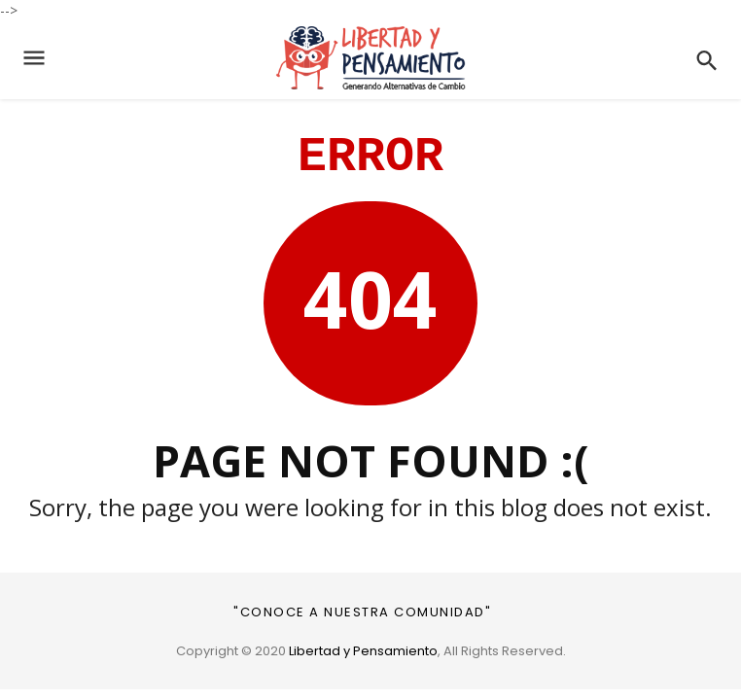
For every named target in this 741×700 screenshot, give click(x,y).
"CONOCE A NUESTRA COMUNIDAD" (362, 612)
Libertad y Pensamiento (363, 651)
